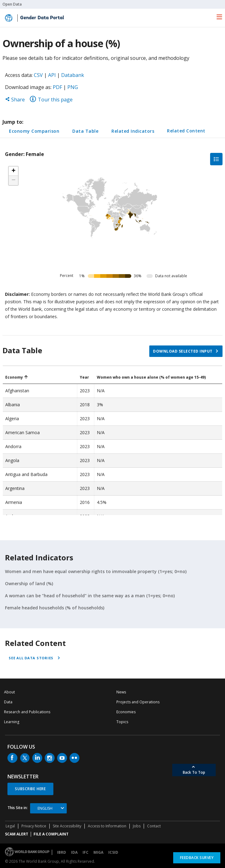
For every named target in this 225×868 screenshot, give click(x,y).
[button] (13, 171)
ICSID (113, 852)
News (121, 692)
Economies (126, 712)
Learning (12, 722)
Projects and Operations (138, 702)
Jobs (137, 826)
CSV (38, 75)
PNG (73, 87)
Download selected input (183, 351)
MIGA (98, 852)
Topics (122, 722)
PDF (57, 87)
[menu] (219, 17)
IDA (74, 852)
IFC (85, 852)
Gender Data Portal (42, 18)
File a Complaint (51, 834)
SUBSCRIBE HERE (30, 789)
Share (15, 100)
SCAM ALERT (17, 834)
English (45, 808)
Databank (73, 75)
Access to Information (107, 826)
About (9, 692)
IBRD (62, 852)
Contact (154, 826)
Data (8, 702)
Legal (10, 826)
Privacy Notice (34, 826)
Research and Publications (27, 712)
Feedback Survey (197, 858)
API (52, 75)
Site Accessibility (67, 826)
